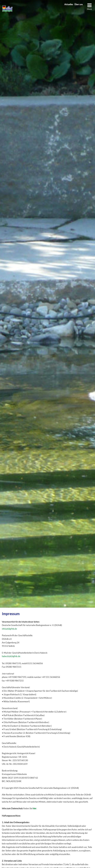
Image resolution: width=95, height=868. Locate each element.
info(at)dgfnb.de (9, 629)
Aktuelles (69, 4)
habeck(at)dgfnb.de (11, 656)
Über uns (78, 4)
